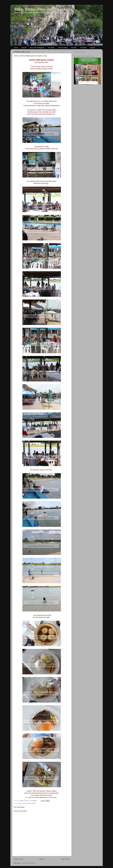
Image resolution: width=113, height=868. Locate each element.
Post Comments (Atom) (28, 863)
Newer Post (18, 859)
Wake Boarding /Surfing (29, 803)
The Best (74, 48)
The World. (51, 48)
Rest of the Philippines (37, 48)
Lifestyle (93, 48)
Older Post (65, 859)
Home (16, 48)
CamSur (24, 48)
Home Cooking (63, 48)
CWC (20, 803)
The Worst (83, 48)
